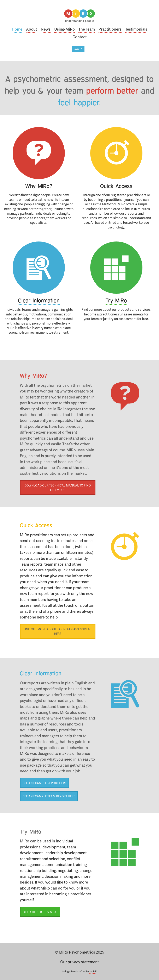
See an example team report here (49, 796)
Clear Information (39, 300)
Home (17, 29)
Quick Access (116, 186)
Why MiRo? (39, 186)
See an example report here (45, 783)
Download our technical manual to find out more (58, 488)
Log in (78, 49)
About (32, 29)
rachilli (93, 971)
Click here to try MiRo (40, 912)
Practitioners (110, 29)
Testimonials (136, 29)
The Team (87, 29)
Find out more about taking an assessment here (58, 631)
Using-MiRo (64, 29)
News (46, 29)
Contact (80, 37)
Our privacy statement (80, 962)
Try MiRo (116, 300)
